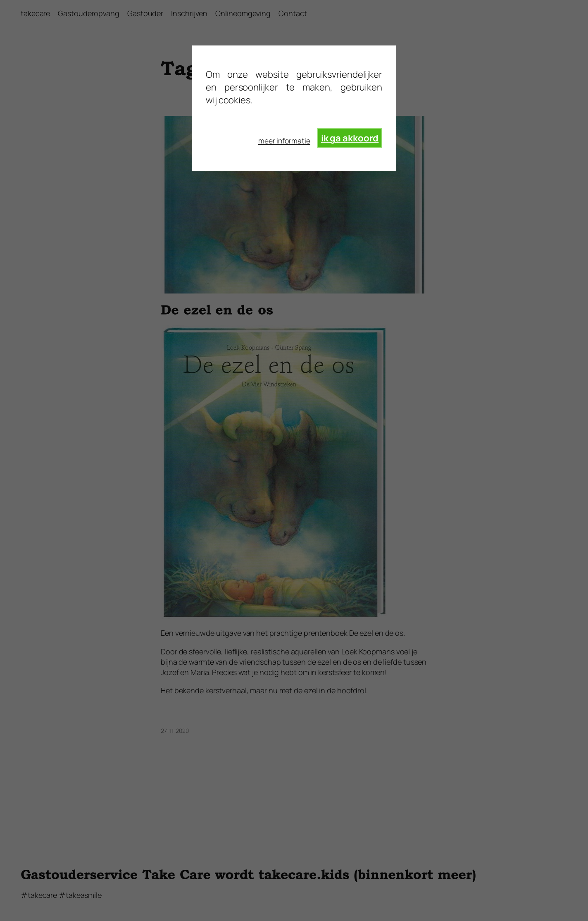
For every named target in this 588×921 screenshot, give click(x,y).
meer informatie (284, 141)
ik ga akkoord (350, 138)
